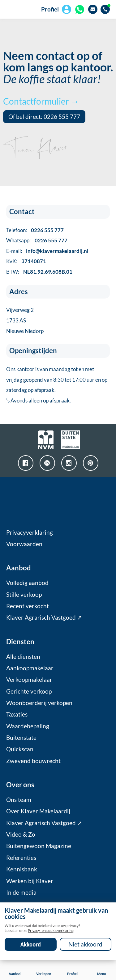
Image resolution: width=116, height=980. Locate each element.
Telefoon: (35, 230)
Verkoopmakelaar (29, 680)
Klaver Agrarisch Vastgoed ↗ (44, 618)
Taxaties (17, 714)
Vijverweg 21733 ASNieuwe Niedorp (25, 320)
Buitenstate (21, 738)
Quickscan (20, 749)
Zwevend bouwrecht (33, 761)
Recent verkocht (28, 606)
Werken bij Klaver (30, 881)
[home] (12, 9)
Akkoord (31, 944)
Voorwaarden (24, 544)
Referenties (21, 858)
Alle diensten (23, 657)
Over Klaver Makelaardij (38, 811)
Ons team (19, 800)
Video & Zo (21, 834)
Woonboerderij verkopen (39, 703)
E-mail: (47, 251)
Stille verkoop (24, 595)
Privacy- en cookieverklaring (51, 931)
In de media (21, 892)
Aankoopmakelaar (30, 668)
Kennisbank (22, 869)
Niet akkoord (85, 944)
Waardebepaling (28, 726)
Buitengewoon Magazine (39, 846)
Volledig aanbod (27, 583)
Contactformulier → (41, 101)
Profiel (50, 9)
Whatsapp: (37, 240)
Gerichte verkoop (29, 691)
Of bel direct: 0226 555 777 (44, 117)
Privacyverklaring (30, 533)
